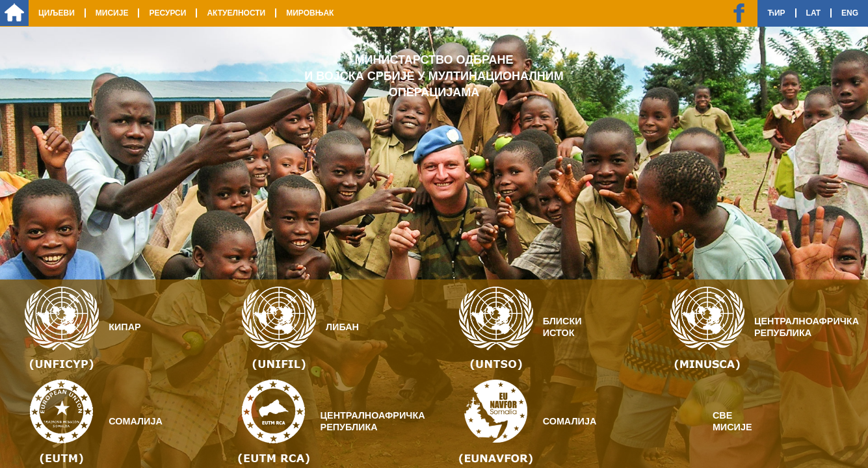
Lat (813, 13)
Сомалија (136, 421)
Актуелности (236, 13)
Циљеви (57, 13)
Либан (342, 327)
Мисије (112, 13)
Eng (850, 13)
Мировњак (310, 13)
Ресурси (167, 13)
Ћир (776, 13)
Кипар (125, 327)
